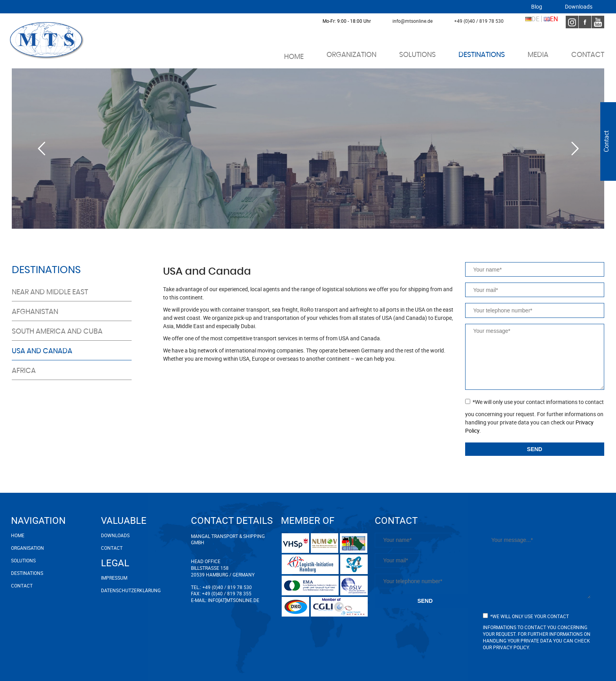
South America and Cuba (57, 332)
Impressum (114, 578)
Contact (588, 55)
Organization (351, 55)
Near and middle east (50, 292)
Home (294, 57)
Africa (24, 371)
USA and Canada (42, 351)
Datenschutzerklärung (131, 590)
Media (538, 55)
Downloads (579, 7)
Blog (537, 7)
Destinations (482, 55)
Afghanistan (35, 312)
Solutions (417, 55)
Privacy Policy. (511, 647)
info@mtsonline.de (412, 21)
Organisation (27, 548)
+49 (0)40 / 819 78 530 (479, 21)
